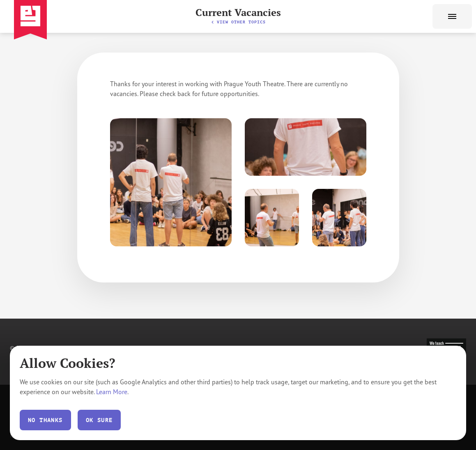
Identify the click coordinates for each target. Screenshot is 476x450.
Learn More (112, 392)
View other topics (238, 22)
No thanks (45, 420)
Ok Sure (99, 420)
